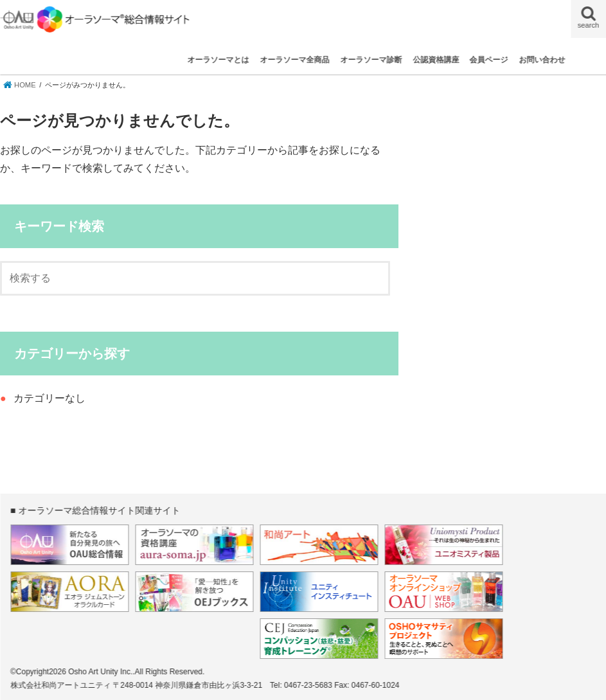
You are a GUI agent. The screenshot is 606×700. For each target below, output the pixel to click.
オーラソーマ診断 (371, 60)
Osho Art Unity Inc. (100, 672)
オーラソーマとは (218, 60)
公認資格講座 (436, 60)
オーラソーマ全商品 (294, 60)
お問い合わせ (542, 60)
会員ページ (489, 60)
